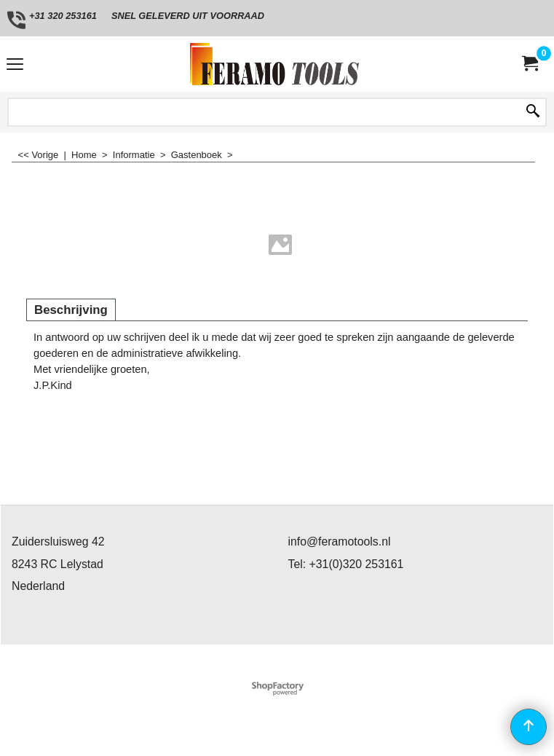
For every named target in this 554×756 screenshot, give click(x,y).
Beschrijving (71, 310)
